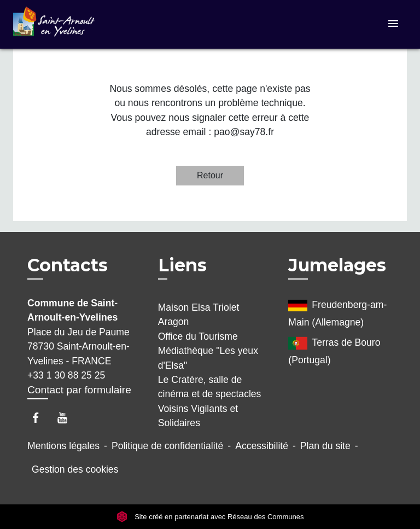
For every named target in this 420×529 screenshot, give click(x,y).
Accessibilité (262, 446)
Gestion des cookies (75, 469)
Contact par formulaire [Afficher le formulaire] (79, 390)
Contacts (68, 265)
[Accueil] (54, 24)
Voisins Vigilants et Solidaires (198, 416)
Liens (182, 265)
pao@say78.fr (244, 132)
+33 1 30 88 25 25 (66, 375)
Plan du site (325, 446)
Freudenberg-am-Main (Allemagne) (337, 312)
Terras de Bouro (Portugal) (334, 350)
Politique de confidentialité (167, 446)
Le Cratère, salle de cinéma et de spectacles (210, 387)
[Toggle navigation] (393, 24)
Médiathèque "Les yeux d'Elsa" (208, 358)
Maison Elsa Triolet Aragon (199, 315)
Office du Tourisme (198, 336)
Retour (210, 175)
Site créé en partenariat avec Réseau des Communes (210, 517)
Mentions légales (63, 446)
